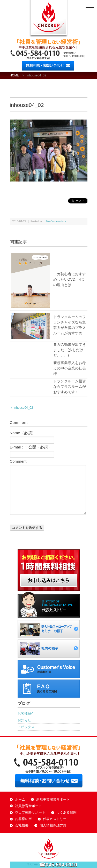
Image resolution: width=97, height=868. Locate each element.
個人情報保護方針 (53, 825)
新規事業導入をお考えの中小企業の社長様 (70, 368)
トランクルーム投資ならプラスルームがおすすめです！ (70, 386)
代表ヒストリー (55, 819)
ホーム (20, 800)
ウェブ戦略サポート (30, 812)
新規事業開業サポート (53, 800)
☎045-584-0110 (58, 865)
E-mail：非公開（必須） (31, 447)
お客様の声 (23, 819)
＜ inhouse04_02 (21, 408)
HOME (14, 75)
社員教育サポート (28, 806)
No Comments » (56, 221)
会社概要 (22, 825)
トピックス (26, 727)
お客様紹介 (26, 713)
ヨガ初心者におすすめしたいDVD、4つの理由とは (70, 279)
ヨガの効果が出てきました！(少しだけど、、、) (70, 350)
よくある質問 (66, 812)
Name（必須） (23, 433)
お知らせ (24, 720)
